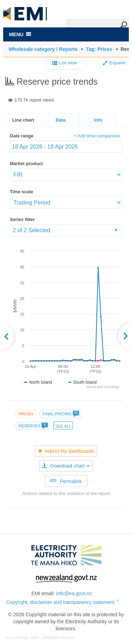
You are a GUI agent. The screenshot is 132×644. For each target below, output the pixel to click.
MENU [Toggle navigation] (20, 34)
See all (63, 426)
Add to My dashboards (66, 451)
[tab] (23, 120)
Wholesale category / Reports (43, 49)
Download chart (66, 466)
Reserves (33, 426)
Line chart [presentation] (23, 120)
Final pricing (61, 414)
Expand (114, 63)
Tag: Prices (99, 49)
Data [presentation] (61, 120)
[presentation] (98, 120)
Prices (26, 414)
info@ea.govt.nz (74, 593)
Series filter (22, 219)
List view (65, 63)
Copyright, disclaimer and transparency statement (60, 602)
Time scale (21, 192)
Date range (22, 136)
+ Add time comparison (97, 136)
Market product (26, 164)
